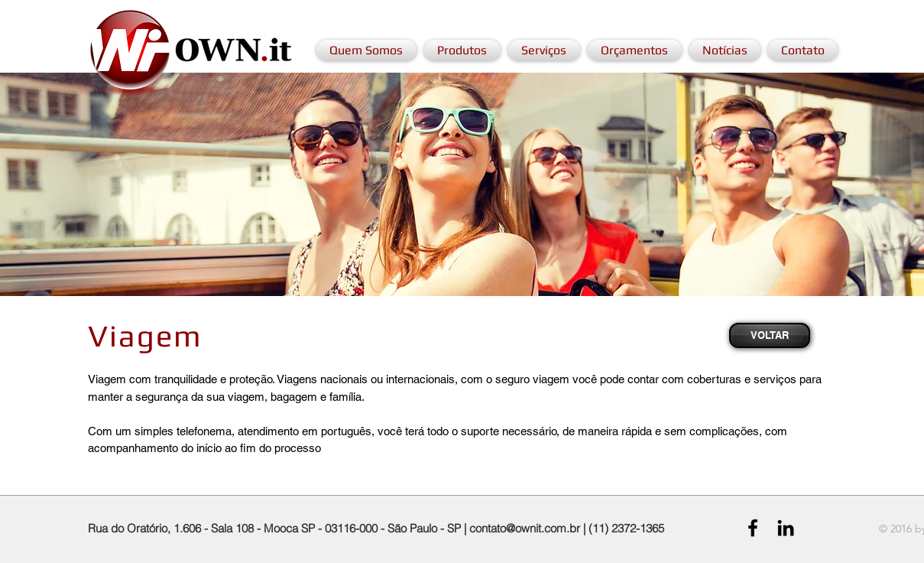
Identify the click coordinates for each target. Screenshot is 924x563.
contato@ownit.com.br (525, 528)
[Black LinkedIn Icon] (786, 528)
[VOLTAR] (770, 335)
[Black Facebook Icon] (753, 528)
